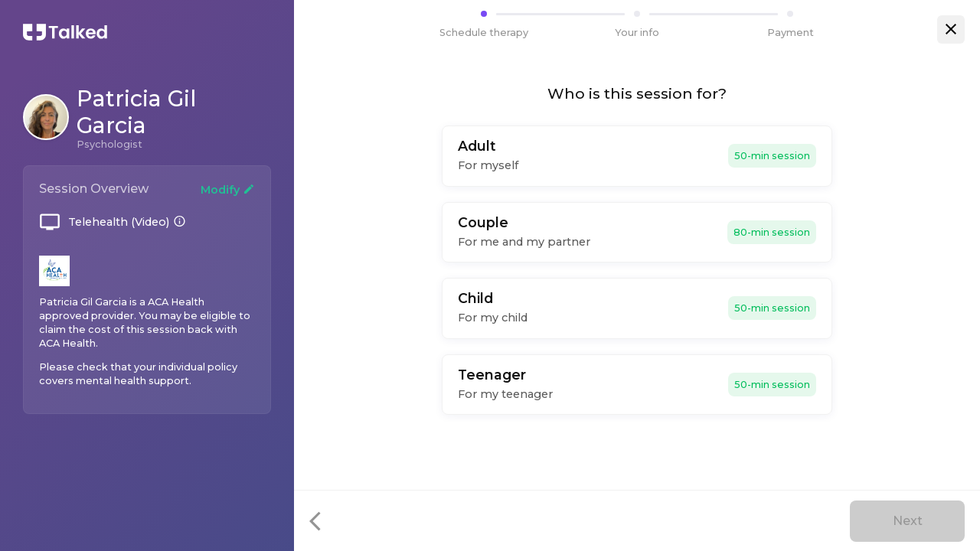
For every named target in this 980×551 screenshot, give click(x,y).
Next (908, 521)
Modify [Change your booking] (228, 190)
